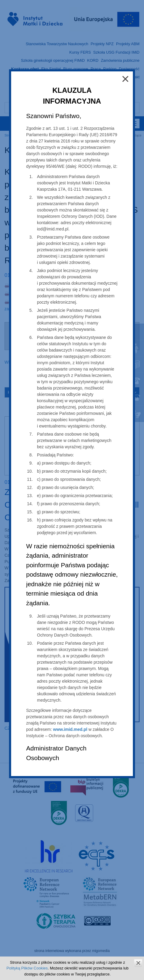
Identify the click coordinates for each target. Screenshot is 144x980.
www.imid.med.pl (70, 729)
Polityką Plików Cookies (27, 968)
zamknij (138, 963)
